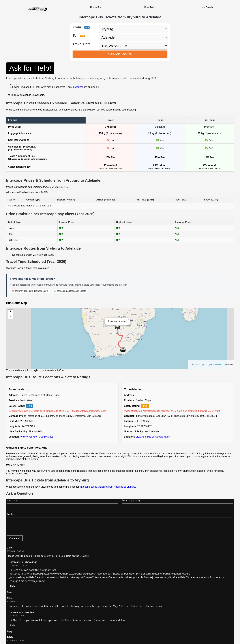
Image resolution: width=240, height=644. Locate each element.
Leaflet (196, 365)
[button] (118, 327)
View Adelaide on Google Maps (153, 437)
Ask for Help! (30, 68)
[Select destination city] (133, 37)
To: (79, 36)
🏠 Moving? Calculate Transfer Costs (30, 291)
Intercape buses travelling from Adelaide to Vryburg (107, 487)
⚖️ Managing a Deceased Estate (70, 291)
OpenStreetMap (214, 365)
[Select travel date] (133, 46)
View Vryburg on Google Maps (37, 437)
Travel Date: (82, 44)
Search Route (120, 54)
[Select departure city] (133, 29)
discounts (78, 87)
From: (81, 27)
